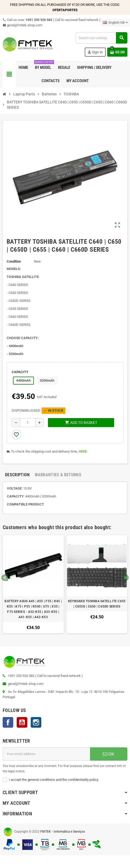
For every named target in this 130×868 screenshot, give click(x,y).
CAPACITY (20, 372)
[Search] (101, 38)
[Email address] (46, 754)
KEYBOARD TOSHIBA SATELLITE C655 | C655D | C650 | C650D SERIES (97, 604)
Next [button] (125, 578)
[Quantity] (28, 423)
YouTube (22, 722)
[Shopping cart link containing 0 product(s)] (117, 52)
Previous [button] (5, 578)
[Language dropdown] (115, 23)
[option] (33, 584)
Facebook (8, 722)
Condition (14, 261)
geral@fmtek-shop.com (23, 25)
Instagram (36, 722)
